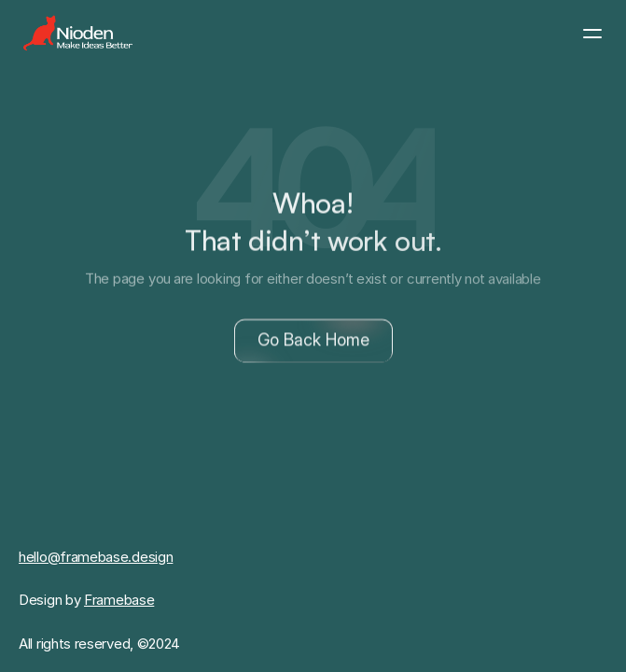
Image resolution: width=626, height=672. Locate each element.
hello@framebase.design (96, 557)
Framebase (119, 600)
